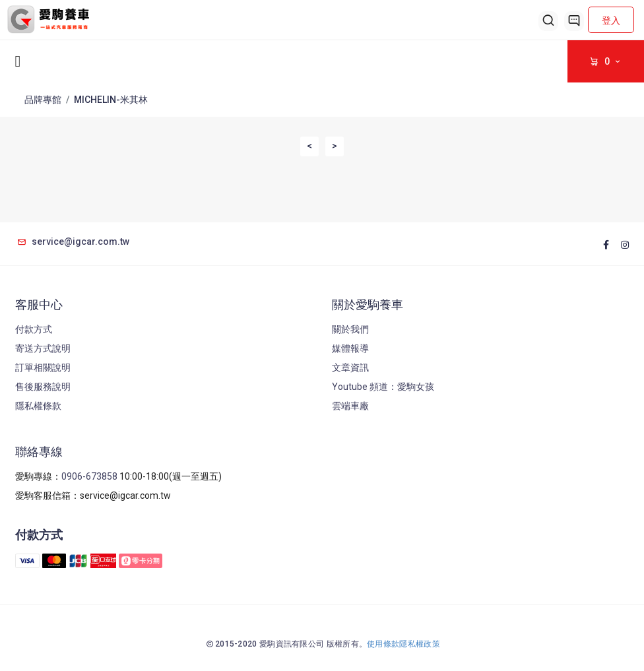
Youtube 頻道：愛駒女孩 (383, 387)
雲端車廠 (350, 406)
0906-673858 (89, 476)
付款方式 (34, 329)
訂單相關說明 (43, 367)
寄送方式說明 (43, 348)
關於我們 (350, 329)
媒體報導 (350, 348)
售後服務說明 (43, 387)
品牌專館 (43, 100)
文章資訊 (350, 367)
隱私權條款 (38, 406)
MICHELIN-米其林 (111, 100)
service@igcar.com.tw (72, 241)
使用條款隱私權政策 (403, 644)
